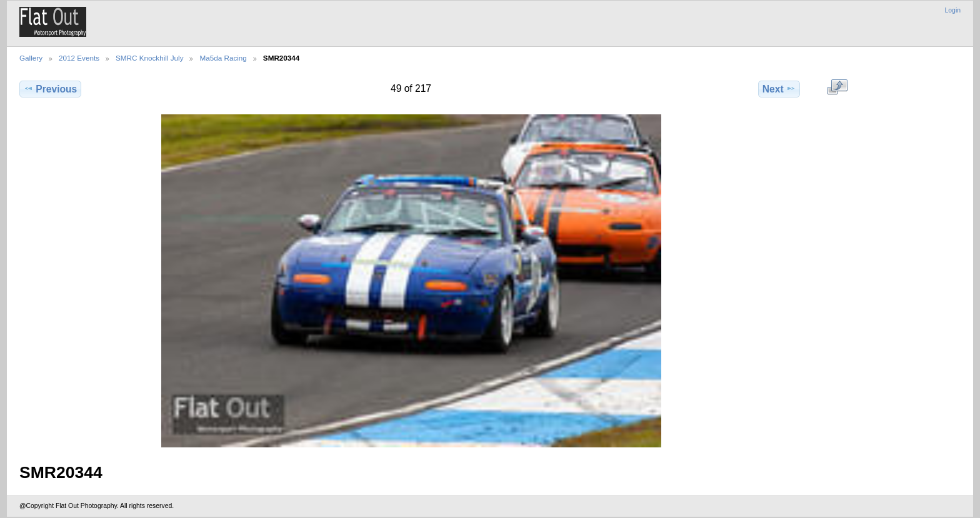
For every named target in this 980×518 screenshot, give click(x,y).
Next (779, 89)
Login (953, 10)
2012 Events (79, 58)
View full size (837, 87)
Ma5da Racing (223, 58)
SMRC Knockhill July (149, 58)
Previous (50, 89)
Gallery (31, 58)
